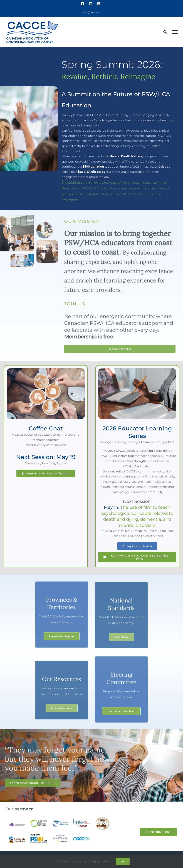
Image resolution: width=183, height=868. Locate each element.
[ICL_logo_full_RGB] (39, 821)
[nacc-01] (82, 838)
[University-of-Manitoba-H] (17, 837)
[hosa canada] (82, 821)
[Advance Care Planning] (60, 836)
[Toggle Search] (165, 32)
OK (123, 861)
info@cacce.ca (91, 12)
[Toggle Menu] (175, 32)
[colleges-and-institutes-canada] (17, 824)
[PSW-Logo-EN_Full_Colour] (39, 835)
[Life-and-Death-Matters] (60, 821)
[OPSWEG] (103, 818)
